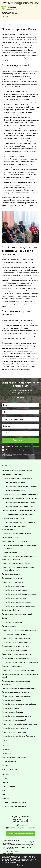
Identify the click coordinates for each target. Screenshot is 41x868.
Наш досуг (6, 745)
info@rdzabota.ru (21, 825)
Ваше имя (7, 426)
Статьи (4, 778)
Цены (4, 794)
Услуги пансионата (9, 761)
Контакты (5, 774)
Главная (4, 24)
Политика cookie (18, 862)
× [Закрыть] (38, 861)
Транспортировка (8, 786)
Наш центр (6, 749)
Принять (20, 865)
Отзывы (5, 782)
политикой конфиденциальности (27, 447)
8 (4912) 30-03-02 (9, 13)
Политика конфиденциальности (14, 806)
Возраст (7, 405)
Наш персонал (7, 753)
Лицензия (5, 798)
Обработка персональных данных (14, 802)
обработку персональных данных (28, 450)
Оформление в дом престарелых (14, 757)
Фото (4, 790)
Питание (5, 765)
